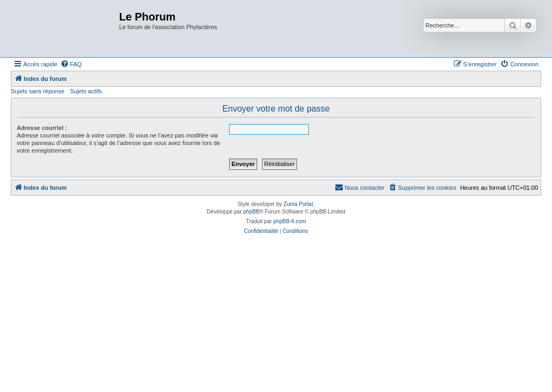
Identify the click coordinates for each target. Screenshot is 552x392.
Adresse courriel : (42, 128)
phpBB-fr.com (290, 221)
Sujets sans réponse (38, 91)
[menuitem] (71, 64)
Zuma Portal (298, 204)
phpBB (251, 212)
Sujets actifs (86, 91)
